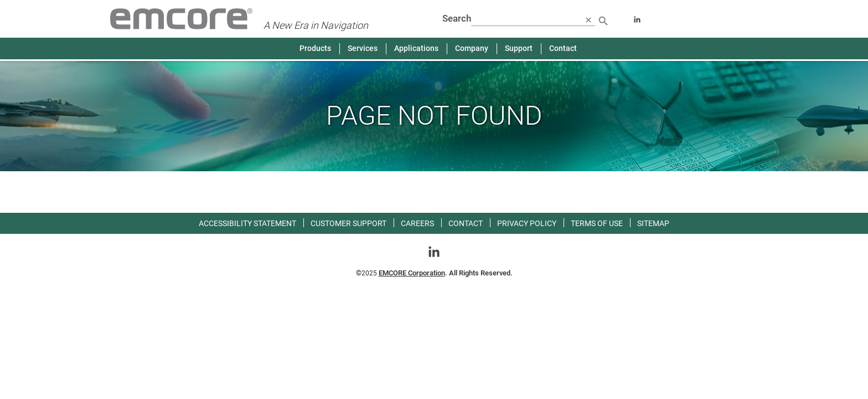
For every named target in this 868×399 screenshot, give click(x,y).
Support (519, 48)
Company (472, 48)
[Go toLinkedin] (434, 251)
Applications (416, 48)
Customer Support (348, 223)
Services (363, 48)
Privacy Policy (527, 223)
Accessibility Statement (247, 223)
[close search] (588, 19)
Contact (563, 48)
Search (457, 18)
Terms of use (597, 223)
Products (315, 48)
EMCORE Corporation (412, 273)
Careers (417, 223)
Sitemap (653, 223)
